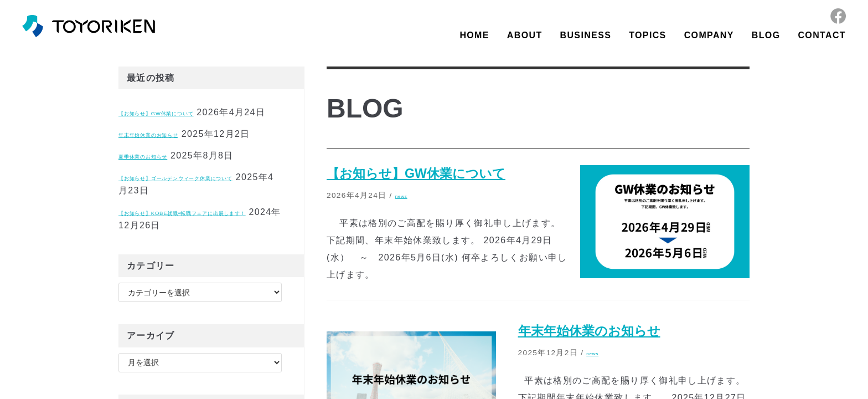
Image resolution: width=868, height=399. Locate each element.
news (405, 195)
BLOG (766, 35)
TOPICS (647, 35)
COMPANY (709, 35)
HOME (474, 35)
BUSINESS (586, 35)
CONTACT (822, 35)
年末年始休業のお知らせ (171, 147)
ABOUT (525, 35)
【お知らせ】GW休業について (185, 112)
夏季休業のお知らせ (162, 182)
